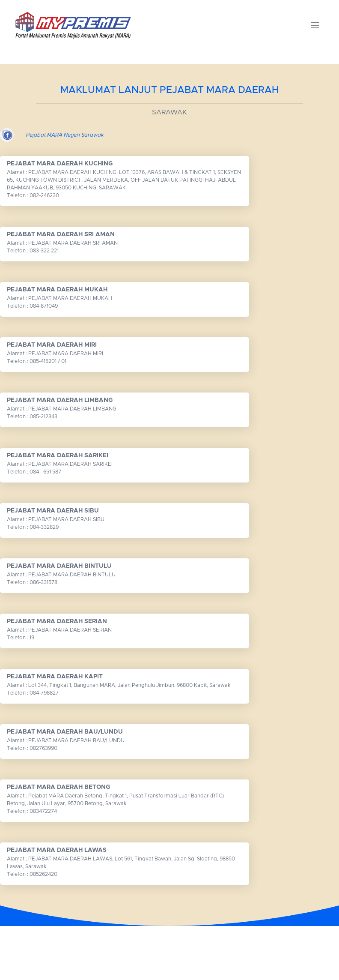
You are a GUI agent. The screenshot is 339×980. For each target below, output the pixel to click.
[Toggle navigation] (315, 25)
